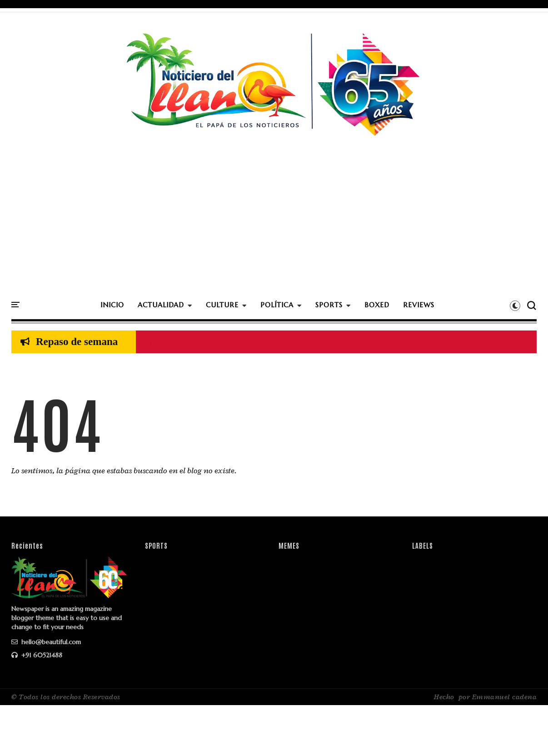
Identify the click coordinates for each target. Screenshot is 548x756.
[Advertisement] (274, 227)
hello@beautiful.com (46, 642)
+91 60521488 (37, 655)
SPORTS (329, 305)
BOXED (377, 305)
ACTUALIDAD (161, 305)
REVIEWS (419, 305)
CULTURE (222, 305)
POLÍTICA (277, 305)
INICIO (112, 305)
